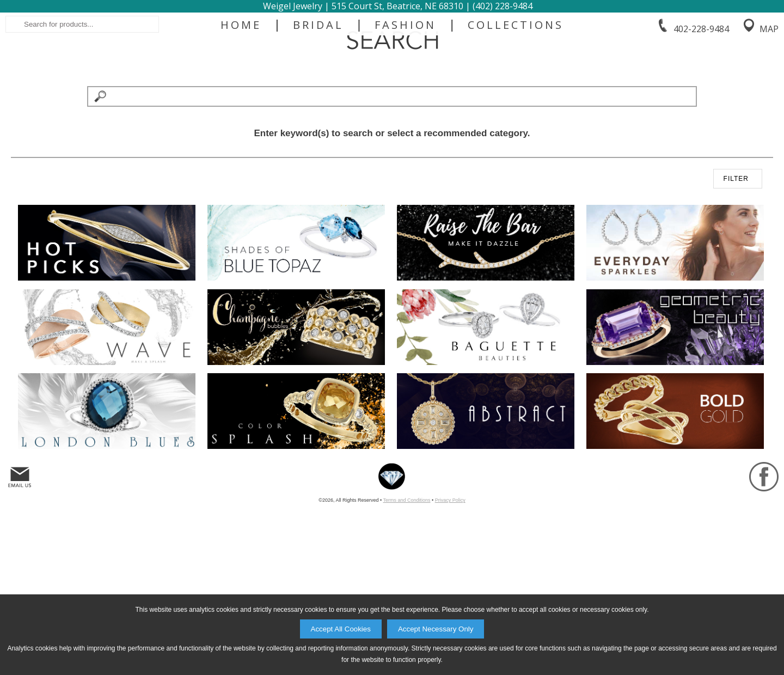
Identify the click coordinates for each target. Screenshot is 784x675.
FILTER (736, 310)
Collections (516, 121)
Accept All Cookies (341, 629)
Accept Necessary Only (436, 629)
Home (241, 121)
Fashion (405, 121)
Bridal (318, 121)
